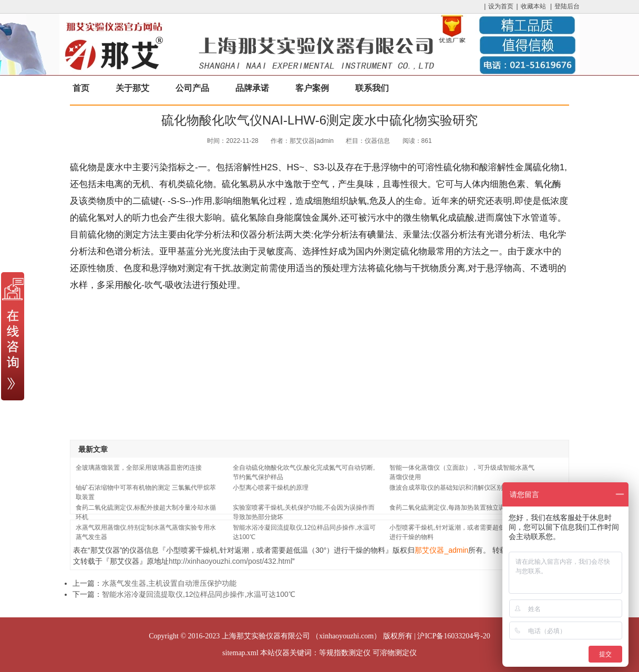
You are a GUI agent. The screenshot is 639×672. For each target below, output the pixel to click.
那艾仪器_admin (441, 550)
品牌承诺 (252, 88)
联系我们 (372, 88)
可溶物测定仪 (395, 653)
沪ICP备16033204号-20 (454, 636)
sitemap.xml (240, 653)
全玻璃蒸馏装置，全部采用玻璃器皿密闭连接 (139, 468)
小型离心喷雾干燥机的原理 (271, 488)
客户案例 (312, 88)
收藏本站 (533, 6)
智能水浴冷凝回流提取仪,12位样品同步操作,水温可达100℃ (199, 594)
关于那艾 (132, 88)
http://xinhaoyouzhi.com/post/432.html (230, 561)
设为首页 (501, 6)
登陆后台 (567, 6)
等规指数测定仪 (345, 653)
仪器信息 (377, 141)
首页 (81, 88)
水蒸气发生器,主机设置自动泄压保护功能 (169, 583)
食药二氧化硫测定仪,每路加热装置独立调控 (450, 508)
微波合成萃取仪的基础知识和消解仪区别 (446, 488)
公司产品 (192, 88)
